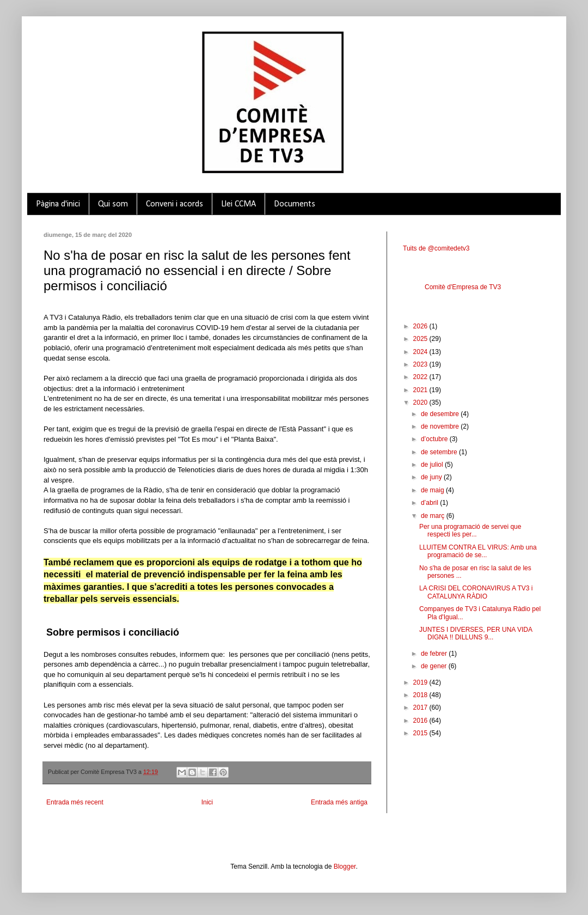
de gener (435, 666)
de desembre (441, 414)
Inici (207, 802)
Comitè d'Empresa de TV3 (463, 287)
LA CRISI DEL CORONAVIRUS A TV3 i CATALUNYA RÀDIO (476, 592)
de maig (433, 490)
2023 (421, 364)
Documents (295, 204)
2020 (421, 402)
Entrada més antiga (339, 802)
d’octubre (435, 439)
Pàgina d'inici (58, 204)
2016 (421, 721)
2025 (421, 339)
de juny (432, 477)
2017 (421, 707)
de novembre (441, 426)
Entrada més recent (75, 802)
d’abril (430, 503)
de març (434, 516)
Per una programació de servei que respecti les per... (470, 530)
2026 (421, 326)
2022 (421, 377)
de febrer (435, 654)
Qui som (113, 204)
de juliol (433, 465)
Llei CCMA (238, 204)
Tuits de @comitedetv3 (436, 248)
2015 (421, 733)
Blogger (345, 867)
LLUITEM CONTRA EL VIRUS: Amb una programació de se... (478, 551)
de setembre (440, 452)
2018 (421, 695)
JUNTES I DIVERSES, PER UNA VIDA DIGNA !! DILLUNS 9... (476, 633)
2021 (421, 390)
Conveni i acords (174, 204)
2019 (421, 682)
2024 (421, 352)
